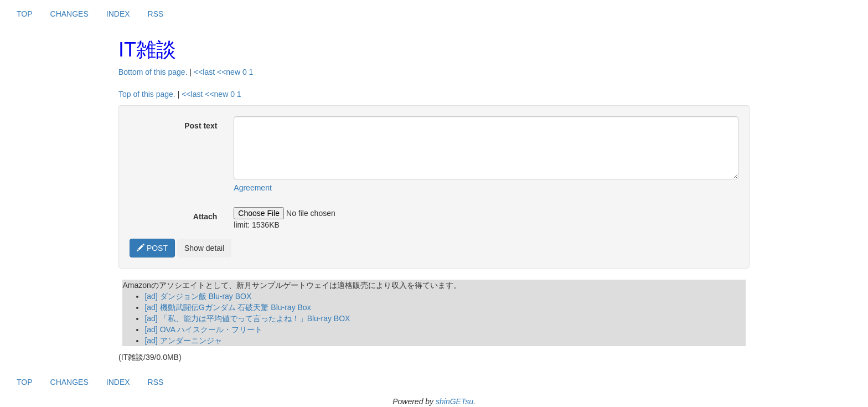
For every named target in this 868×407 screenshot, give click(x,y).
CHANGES (69, 14)
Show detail (204, 248)
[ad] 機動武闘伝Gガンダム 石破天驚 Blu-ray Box (228, 307)
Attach (205, 217)
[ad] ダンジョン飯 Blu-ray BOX (198, 296)
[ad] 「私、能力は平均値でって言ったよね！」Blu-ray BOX (247, 318)
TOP (25, 14)
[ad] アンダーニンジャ (183, 341)
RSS (156, 14)
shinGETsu (454, 401)
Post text (201, 126)
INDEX (118, 14)
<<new (229, 72)
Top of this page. (147, 94)
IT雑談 (147, 50)
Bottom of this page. (153, 72)
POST (152, 248)
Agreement (252, 188)
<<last (204, 72)
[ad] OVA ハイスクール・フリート (203, 329)
